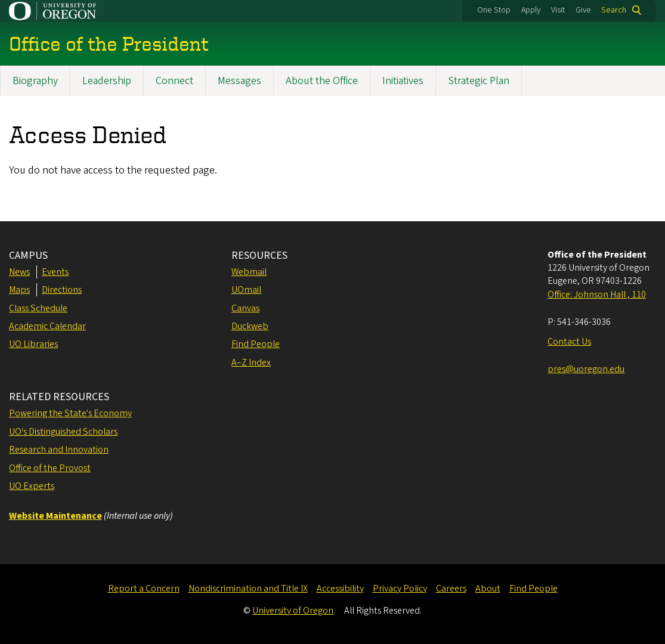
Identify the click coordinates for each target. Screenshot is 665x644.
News (19, 272)
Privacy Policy (400, 589)
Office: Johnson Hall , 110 (597, 295)
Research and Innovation (59, 450)
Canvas (245, 308)
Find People (256, 344)
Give (583, 10)
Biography (35, 81)
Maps (19, 290)
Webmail (249, 272)
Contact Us (569, 342)
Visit (558, 10)
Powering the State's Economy (70, 413)
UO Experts (32, 486)
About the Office (322, 81)
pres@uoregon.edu (586, 369)
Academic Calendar (47, 326)
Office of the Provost (50, 468)
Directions (62, 290)
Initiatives (403, 81)
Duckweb (250, 326)
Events (55, 272)
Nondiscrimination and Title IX (248, 589)
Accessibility (340, 589)
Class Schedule (38, 308)
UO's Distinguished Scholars (63, 432)
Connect (174, 81)
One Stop (494, 10)
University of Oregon (293, 611)
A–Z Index (251, 363)
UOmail (246, 290)
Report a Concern (144, 589)
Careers (451, 589)
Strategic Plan (479, 81)
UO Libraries (33, 344)
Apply (531, 10)
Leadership (107, 81)
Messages (239, 81)
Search (614, 10)
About (488, 589)
